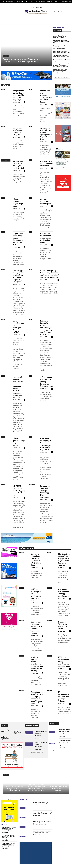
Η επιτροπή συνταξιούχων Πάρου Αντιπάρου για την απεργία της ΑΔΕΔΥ (46, 444)
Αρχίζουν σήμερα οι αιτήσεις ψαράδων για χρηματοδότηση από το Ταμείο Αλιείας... (37, 664)
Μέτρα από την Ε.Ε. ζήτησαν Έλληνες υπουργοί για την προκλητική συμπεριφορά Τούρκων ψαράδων (9, 845)
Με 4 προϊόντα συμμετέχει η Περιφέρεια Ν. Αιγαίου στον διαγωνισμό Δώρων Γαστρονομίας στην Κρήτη (61, 71)
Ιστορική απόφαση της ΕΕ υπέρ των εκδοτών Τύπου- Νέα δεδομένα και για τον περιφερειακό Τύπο (62, 47)
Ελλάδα (49, 553)
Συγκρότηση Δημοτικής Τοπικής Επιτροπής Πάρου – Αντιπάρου (45, 492)
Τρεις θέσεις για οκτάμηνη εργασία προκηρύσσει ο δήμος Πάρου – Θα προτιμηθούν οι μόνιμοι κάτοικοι (61, 65)
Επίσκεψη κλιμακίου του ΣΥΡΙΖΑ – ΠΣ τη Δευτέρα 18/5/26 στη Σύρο (62, 52)
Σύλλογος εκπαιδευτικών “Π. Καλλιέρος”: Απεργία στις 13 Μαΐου (19, 327)
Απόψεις (6, 56)
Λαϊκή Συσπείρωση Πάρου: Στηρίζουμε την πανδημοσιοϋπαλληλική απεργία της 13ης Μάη (50, 274)
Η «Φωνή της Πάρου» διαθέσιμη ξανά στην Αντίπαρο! (64, 732)
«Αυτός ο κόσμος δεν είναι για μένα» (46, 202)
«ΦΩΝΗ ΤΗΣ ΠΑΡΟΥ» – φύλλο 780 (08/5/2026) (41, 745)
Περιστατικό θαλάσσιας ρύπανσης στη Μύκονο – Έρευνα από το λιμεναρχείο (37, 628)
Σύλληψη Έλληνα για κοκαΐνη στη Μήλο (63, 625)
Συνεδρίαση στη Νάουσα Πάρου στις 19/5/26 (62, 60)
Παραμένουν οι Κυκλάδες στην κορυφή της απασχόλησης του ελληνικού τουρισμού (37, 698)
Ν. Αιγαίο (22, 553)
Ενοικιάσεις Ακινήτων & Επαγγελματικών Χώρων (18, 732)
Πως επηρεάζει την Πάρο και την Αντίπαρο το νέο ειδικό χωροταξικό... (46, 238)
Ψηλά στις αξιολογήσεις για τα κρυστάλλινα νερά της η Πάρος (36, 595)
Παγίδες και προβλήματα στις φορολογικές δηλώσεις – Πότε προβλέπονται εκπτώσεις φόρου (41, 804)
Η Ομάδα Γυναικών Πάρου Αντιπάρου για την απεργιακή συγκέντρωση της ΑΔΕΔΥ (46, 328)
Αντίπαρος (32, 485)
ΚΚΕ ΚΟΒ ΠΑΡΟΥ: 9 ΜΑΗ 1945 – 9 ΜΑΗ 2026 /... (19, 491)
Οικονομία (23, 808)
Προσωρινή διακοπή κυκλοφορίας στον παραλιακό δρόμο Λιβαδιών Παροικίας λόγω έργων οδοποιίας (18, 387)
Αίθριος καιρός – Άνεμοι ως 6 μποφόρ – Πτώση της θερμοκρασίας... (47, 382)
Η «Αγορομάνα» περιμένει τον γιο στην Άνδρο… (64, 697)
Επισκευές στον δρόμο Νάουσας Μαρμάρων (46, 164)
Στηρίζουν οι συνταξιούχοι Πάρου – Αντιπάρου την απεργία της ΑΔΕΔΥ (19, 239)
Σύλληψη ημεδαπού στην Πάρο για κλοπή (19, 442)
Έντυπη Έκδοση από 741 (6, 160)
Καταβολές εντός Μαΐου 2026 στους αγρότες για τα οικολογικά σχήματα (42, 813)
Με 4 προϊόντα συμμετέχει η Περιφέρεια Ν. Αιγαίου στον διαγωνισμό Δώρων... (64, 560)
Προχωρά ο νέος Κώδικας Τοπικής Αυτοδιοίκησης (64, 593)
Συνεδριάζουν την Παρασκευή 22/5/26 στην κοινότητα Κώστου (61, 56)
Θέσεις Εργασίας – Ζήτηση (5, 731)
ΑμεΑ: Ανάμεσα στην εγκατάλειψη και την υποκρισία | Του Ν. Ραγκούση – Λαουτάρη (61, 36)
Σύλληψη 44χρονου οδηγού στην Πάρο (18, 203)
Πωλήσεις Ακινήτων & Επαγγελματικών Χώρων (5, 738)
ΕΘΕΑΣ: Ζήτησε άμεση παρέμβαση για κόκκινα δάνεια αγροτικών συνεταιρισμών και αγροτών (42, 823)
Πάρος (3, 89)
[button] (69, 12)
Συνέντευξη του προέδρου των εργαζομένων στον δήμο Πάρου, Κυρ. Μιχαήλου (19, 276)
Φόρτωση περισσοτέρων (62, 77)
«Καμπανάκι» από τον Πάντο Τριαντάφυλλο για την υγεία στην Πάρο (61, 42)
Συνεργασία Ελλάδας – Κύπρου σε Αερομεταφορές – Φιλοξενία (58, 788)
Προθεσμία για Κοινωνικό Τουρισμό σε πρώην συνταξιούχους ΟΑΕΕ (42, 832)
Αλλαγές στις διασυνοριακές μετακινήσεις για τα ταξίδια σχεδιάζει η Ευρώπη (14, 788)
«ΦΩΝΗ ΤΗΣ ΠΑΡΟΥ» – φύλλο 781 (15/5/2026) (18, 165)
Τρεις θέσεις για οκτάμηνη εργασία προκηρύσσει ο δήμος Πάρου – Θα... (46, 134)
